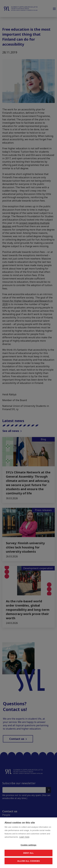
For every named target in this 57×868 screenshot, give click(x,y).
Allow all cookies (28, 861)
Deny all (28, 853)
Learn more (24, 837)
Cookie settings (29, 845)
